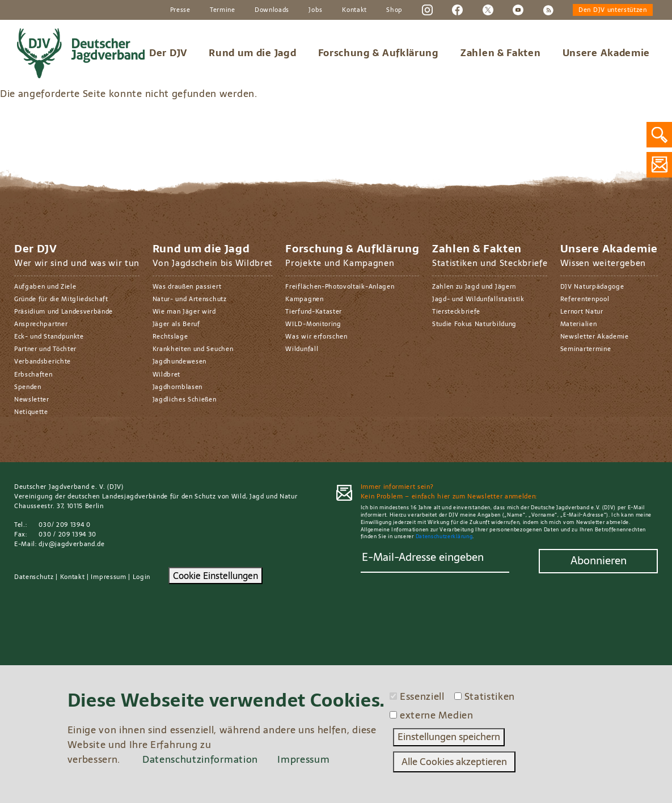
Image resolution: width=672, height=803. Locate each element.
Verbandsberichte (43, 361)
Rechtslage (170, 336)
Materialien (579, 324)
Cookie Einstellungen (215, 576)
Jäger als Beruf (176, 324)
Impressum (108, 577)
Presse (180, 10)
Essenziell (422, 697)
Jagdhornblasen (178, 387)
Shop (394, 10)
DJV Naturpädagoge (592, 286)
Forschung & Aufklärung (379, 53)
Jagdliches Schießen (185, 399)
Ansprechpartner (41, 324)
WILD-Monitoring (313, 324)
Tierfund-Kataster (314, 311)
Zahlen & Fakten (500, 53)
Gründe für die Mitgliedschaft (61, 299)
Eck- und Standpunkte (49, 336)
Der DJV (168, 53)
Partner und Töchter (45, 349)
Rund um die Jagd (252, 53)
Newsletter (32, 399)
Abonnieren (599, 561)
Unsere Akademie (606, 53)
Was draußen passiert (187, 286)
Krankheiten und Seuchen (193, 349)
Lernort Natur (582, 311)
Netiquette (31, 412)
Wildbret (166, 374)
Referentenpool (585, 299)
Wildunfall (302, 349)
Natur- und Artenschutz (190, 299)
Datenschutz (34, 577)
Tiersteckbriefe (456, 311)
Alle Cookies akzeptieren (454, 762)
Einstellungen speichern (449, 737)
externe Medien (437, 716)
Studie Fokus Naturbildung (474, 324)
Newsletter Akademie (595, 336)
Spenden (28, 387)
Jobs (316, 10)
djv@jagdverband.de (71, 544)
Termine (223, 10)
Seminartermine (586, 349)
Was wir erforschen (316, 336)
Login (141, 577)
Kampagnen (304, 299)
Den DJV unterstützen (613, 10)
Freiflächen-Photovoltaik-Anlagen (340, 286)
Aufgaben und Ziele (45, 286)
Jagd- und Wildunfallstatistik (478, 299)
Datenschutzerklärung (444, 536)
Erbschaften (33, 374)
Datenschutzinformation (200, 759)
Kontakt (354, 10)
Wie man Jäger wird (184, 311)
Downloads (272, 10)
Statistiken (490, 697)
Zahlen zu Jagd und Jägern (474, 286)
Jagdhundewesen (180, 361)
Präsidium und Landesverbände (64, 311)
